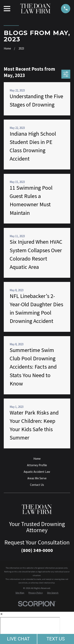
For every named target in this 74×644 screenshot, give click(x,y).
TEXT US (56, 639)
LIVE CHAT (18, 639)
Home (37, 459)
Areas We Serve (37, 478)
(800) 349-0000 (37, 550)
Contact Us (37, 485)
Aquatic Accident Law (37, 472)
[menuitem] (20, 593)
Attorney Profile (37, 465)
